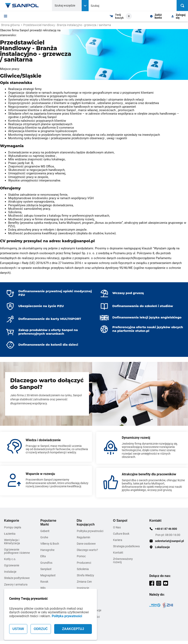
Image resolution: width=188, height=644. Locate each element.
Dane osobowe (86, 544)
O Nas (117, 527)
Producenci (84, 563)
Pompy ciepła (13, 527)
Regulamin (84, 537)
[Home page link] (22, 5)
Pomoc (81, 556)
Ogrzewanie (12, 565)
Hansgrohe (47, 550)
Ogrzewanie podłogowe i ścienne (17, 551)
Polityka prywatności (67, 616)
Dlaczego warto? (87, 550)
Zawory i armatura (16, 584)
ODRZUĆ (41, 629)
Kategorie (12, 521)
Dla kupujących (86, 522)
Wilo (43, 588)
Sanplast (46, 569)
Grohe (44, 537)
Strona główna (10, 25)
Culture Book (121, 534)
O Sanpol (120, 521)
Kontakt (118, 553)
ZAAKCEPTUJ (73, 629)
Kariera (118, 540)
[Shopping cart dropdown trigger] (121, 16)
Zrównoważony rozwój (123, 560)
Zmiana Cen (84, 582)
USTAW (18, 629)
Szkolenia (83, 569)
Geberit (45, 531)
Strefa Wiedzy (85, 575)
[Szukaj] (182, 5)
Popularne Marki (48, 522)
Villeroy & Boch (50, 544)
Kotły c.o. (10, 559)
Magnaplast (48, 575)
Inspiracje (83, 588)
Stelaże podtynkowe (17, 578)
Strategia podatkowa (126, 546)
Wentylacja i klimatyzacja (12, 542)
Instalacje (10, 572)
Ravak (44, 582)
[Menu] (6, 16)
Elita (43, 556)
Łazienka (10, 534)
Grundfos (46, 563)
